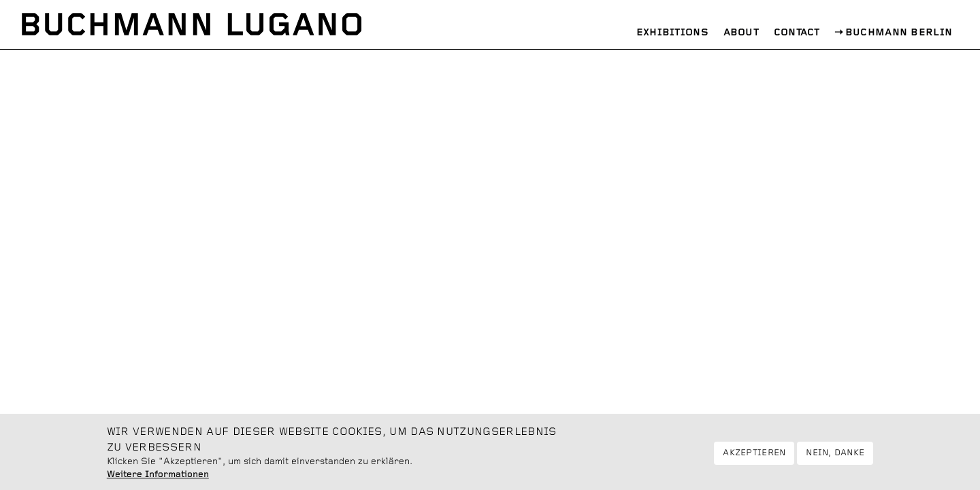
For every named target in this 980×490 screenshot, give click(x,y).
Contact (797, 33)
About (741, 33)
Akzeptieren (754, 458)
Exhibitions (672, 33)
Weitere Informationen (158, 480)
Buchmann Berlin (899, 33)
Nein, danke (835, 458)
